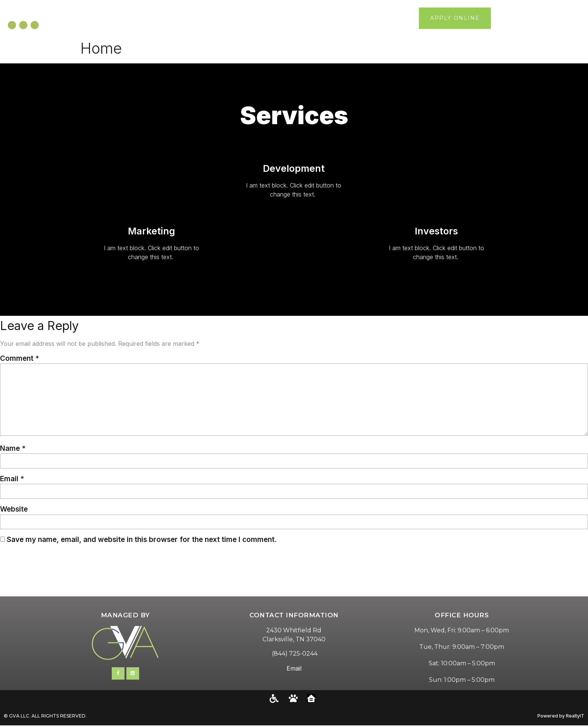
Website (14, 511)
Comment (19, 358)
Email (12, 481)
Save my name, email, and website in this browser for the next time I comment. (142, 542)
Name (13, 450)
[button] (577, 18)
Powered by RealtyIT (561, 718)
